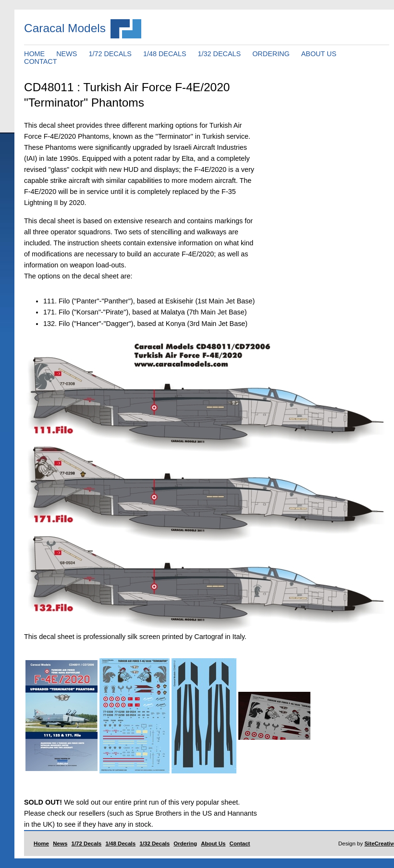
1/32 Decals (154, 844)
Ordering (185, 844)
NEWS (67, 54)
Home (41, 844)
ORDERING (271, 54)
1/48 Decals (120, 844)
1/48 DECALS (165, 54)
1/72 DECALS (110, 54)
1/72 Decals (87, 844)
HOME (34, 54)
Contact (240, 844)
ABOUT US (319, 54)
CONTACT (40, 61)
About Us (213, 844)
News (60, 844)
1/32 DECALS (220, 54)
